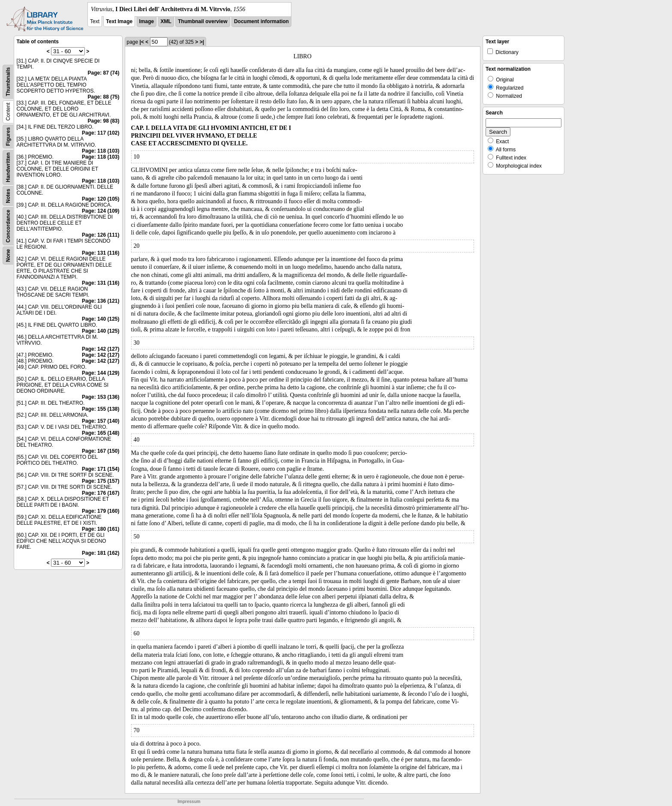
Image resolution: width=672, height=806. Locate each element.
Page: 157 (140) (100, 421)
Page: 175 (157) (100, 481)
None (8, 256)
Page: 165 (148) (100, 433)
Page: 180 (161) (100, 529)
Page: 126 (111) (100, 235)
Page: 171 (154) (100, 469)
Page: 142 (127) (100, 349)
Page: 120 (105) (100, 199)
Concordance (8, 226)
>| (202, 42)
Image (147, 21)
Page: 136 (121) (100, 301)
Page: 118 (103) (100, 151)
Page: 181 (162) (100, 553)
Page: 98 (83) (103, 121)
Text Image (119, 21)
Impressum (189, 801)
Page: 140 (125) (100, 319)
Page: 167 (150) (100, 451)
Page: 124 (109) (100, 211)
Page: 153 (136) (100, 397)
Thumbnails (8, 82)
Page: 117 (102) (100, 133)
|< (142, 42)
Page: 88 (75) (103, 97)
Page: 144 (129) (100, 373)
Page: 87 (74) (103, 73)
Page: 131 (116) (100, 253)
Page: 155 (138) (100, 409)
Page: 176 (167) (100, 493)
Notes (8, 196)
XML (166, 21)
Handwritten (8, 167)
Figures (8, 137)
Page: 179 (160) (100, 511)
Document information (261, 21)
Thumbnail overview (202, 21)
